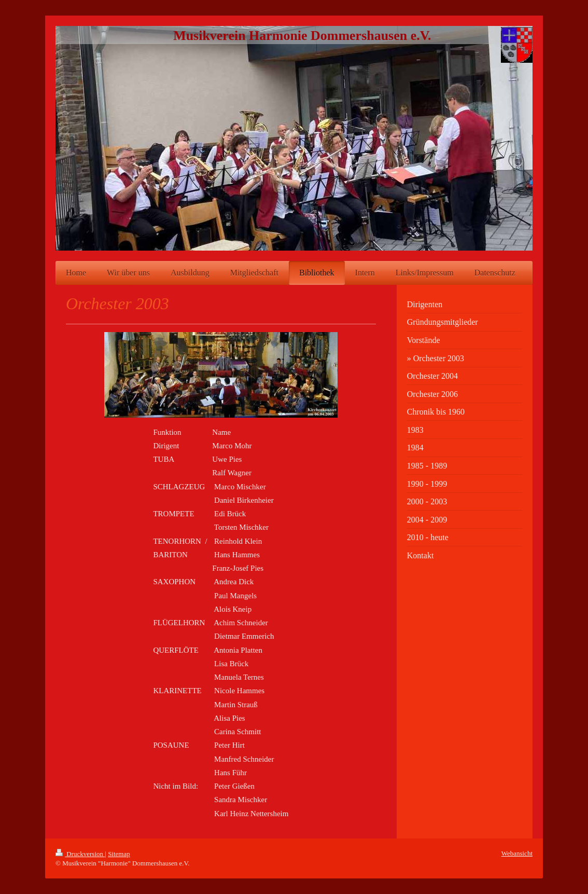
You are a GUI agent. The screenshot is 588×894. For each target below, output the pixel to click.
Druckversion (80, 854)
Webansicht (517, 853)
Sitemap (119, 854)
